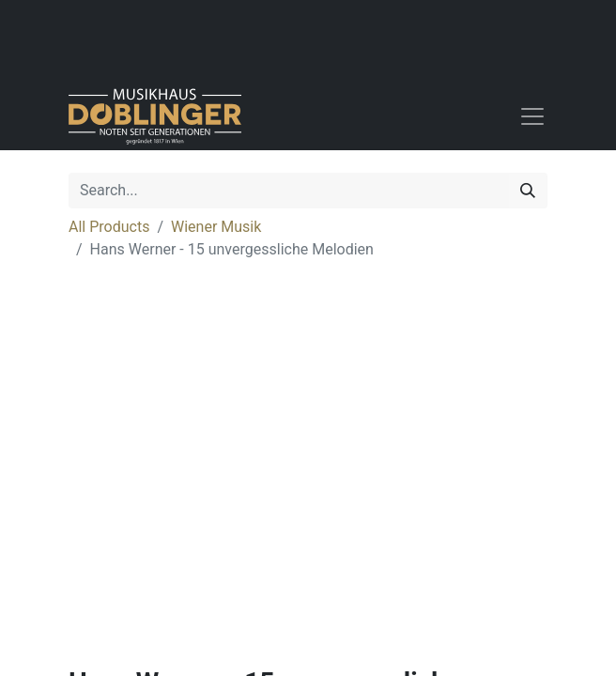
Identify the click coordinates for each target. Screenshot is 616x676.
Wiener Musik (216, 227)
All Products (109, 227)
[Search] (528, 191)
